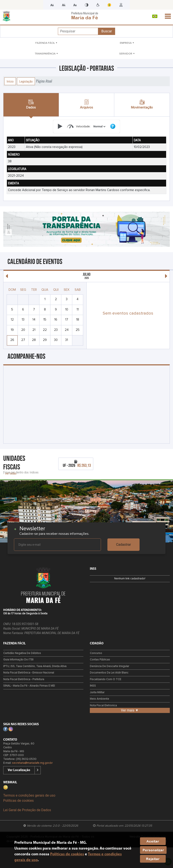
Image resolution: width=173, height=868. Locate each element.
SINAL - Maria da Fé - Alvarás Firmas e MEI (29, 686)
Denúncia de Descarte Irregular (109, 666)
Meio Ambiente (99, 699)
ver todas (11, 473)
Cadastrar (123, 545)
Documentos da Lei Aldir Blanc (109, 673)
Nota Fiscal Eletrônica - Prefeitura (24, 679)
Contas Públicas (100, 660)
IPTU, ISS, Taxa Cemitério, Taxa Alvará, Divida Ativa (35, 666)
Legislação (26, 81)
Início (10, 81)
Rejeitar (153, 859)
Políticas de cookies (18, 801)
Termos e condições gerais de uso (29, 795)
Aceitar (153, 841)
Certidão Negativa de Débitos (22, 653)
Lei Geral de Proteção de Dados (27, 810)
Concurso (96, 653)
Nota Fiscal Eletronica (103, 706)
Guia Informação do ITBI (18, 660)
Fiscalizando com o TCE (105, 679)
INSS (93, 686)
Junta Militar (97, 692)
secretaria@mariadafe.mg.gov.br (32, 763)
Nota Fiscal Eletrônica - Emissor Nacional (29, 673)
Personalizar (153, 850)
